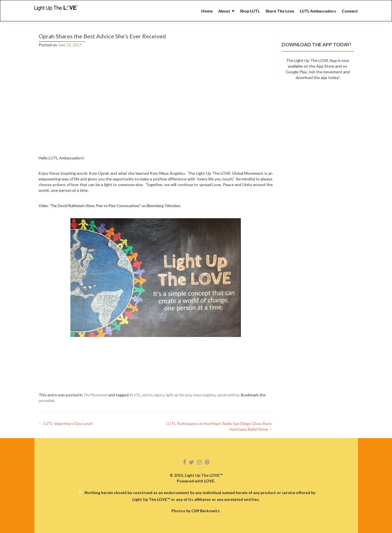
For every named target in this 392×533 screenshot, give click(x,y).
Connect (350, 11)
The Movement (96, 395)
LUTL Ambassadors (318, 11)
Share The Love (280, 11)
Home (207, 11)
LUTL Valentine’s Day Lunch (66, 423)
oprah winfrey (228, 395)
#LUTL (135, 395)
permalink (47, 400)
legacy (159, 395)
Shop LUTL (250, 11)
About (224, 11)
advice (147, 395)
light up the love (179, 395)
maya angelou (204, 395)
